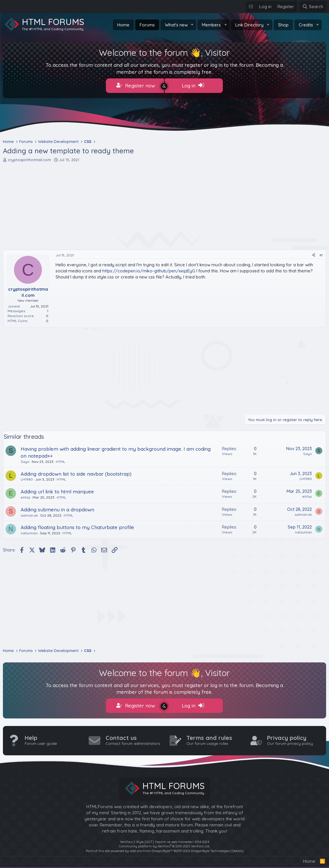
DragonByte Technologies (210, 849)
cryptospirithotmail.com (29, 159)
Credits (306, 25)
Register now (136, 85)
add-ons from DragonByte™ (151, 849)
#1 (321, 254)
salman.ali (29, 514)
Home (123, 25)
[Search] (313, 7)
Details (237, 849)
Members (211, 25)
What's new (176, 25)
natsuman (29, 532)
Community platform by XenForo (164, 844)
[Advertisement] (164, 205)
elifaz (25, 496)
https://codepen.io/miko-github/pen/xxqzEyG (149, 270)
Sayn (25, 460)
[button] (192, 25)
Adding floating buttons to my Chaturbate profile (77, 526)
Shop (283, 25)
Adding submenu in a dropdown (57, 508)
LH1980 (27, 478)
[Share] (314, 254)
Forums (147, 25)
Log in (193, 85)
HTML (61, 460)
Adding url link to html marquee (57, 491)
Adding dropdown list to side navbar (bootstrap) (76, 473)
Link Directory (249, 25)
